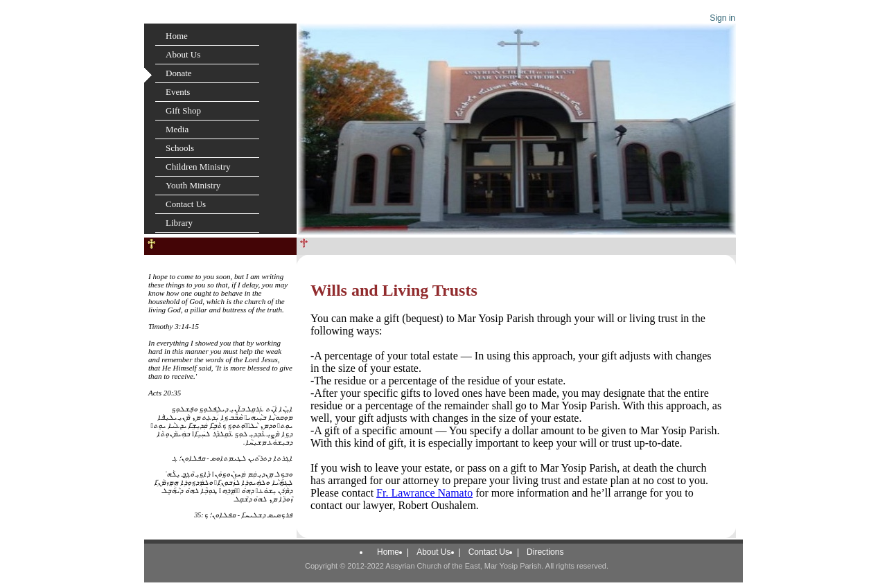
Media (177, 129)
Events (178, 92)
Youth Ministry (193, 185)
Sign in (722, 18)
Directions (545, 552)
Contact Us (186, 204)
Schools (180, 148)
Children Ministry (198, 167)
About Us (183, 54)
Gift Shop (183, 110)
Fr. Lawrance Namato (424, 493)
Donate (179, 73)
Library (179, 223)
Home (177, 36)
